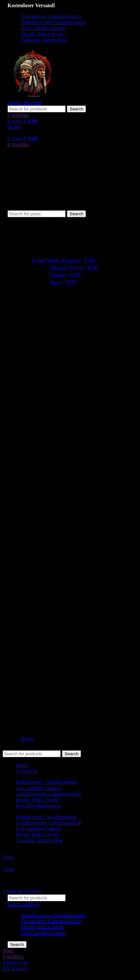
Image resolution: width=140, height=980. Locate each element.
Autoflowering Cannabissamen (53, 915)
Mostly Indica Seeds (42, 927)
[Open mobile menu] (14, 127)
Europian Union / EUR (71, 268)
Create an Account (22, 891)
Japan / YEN (60, 282)
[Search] (37, 109)
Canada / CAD (62, 275)
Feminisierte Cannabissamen (51, 921)
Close (9, 857)
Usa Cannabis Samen (43, 933)
